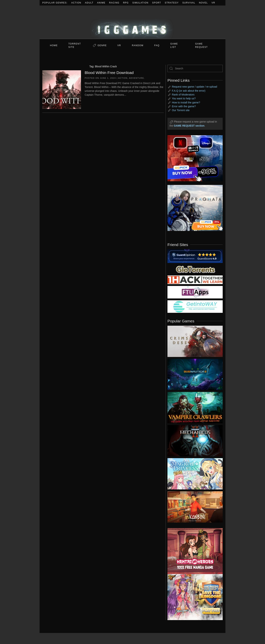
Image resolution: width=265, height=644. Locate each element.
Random (138, 45)
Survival (189, 3)
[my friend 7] (195, 306)
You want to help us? (184, 98)
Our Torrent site (181, 110)
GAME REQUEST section (189, 126)
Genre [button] (102, 45)
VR (213, 3)
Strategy (172, 3)
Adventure (136, 78)
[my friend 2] (195, 269)
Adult (89, 3)
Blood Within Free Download (109, 73)
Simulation (140, 3)
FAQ (157, 45)
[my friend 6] (195, 292)
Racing (114, 3)
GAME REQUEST (202, 45)
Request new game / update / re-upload (195, 87)
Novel (203, 3)
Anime (101, 3)
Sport (157, 3)
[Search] (195, 68)
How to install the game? (186, 102)
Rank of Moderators (183, 95)
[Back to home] (132, 22)
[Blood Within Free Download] (62, 89)
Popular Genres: (55, 3)
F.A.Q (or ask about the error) (189, 91)
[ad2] (193, 551)
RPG (126, 3)
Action (76, 3)
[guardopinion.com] (195, 256)
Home (54, 45)
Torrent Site (75, 45)
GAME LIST (174, 45)
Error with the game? (184, 106)
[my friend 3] (195, 279)
